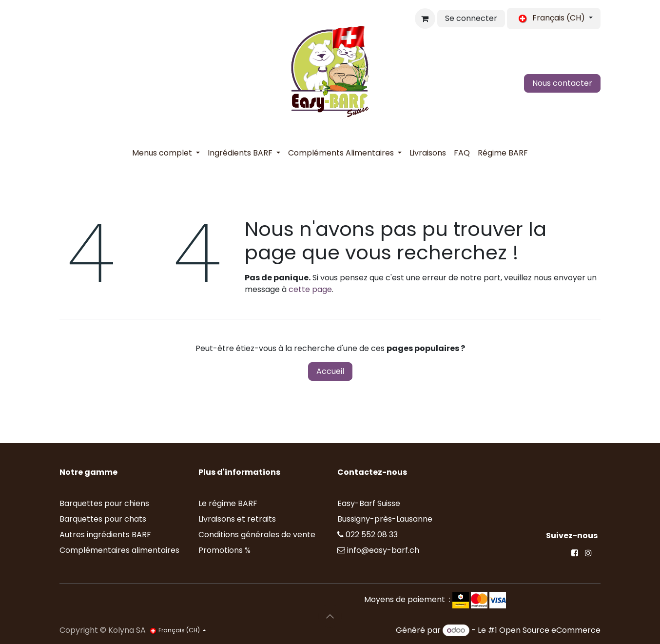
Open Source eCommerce (550, 630)
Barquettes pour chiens (104, 503)
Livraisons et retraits (237, 519)
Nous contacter (562, 83)
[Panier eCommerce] (425, 19)
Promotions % (225, 550)
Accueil (330, 371)
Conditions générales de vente (257, 535)
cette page (310, 289)
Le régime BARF (228, 503)
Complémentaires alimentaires (119, 550)
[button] (330, 616)
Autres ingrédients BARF (105, 535)
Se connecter (471, 18)
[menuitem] (166, 153)
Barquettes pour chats (103, 519)
